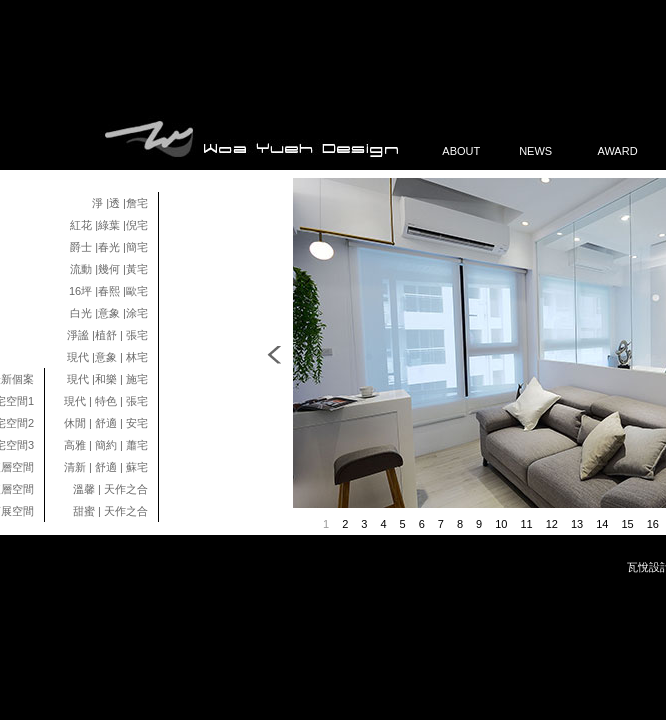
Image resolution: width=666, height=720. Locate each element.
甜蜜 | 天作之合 (110, 511)
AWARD (620, 151)
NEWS (543, 151)
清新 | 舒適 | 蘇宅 (106, 467)
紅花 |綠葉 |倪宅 (109, 225)
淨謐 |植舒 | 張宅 (107, 335)
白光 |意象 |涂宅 (109, 313)
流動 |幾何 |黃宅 (109, 269)
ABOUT (465, 151)
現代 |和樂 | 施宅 (107, 379)
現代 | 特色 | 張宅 (106, 401)
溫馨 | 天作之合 (110, 489)
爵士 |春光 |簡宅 (109, 247)
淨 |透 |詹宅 (120, 203)
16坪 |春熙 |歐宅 (108, 291)
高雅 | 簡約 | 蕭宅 (106, 445)
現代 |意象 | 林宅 (107, 357)
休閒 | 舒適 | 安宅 (106, 423)
